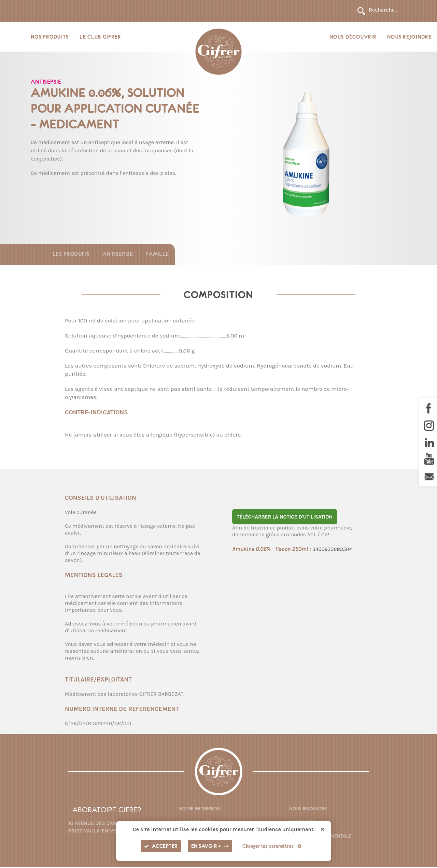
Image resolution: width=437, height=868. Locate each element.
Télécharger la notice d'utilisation (285, 518)
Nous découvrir (353, 37)
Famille (157, 255)
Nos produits (50, 37)
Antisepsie (117, 255)
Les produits (70, 255)
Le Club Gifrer (100, 37)
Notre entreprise (199, 810)
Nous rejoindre (409, 37)
